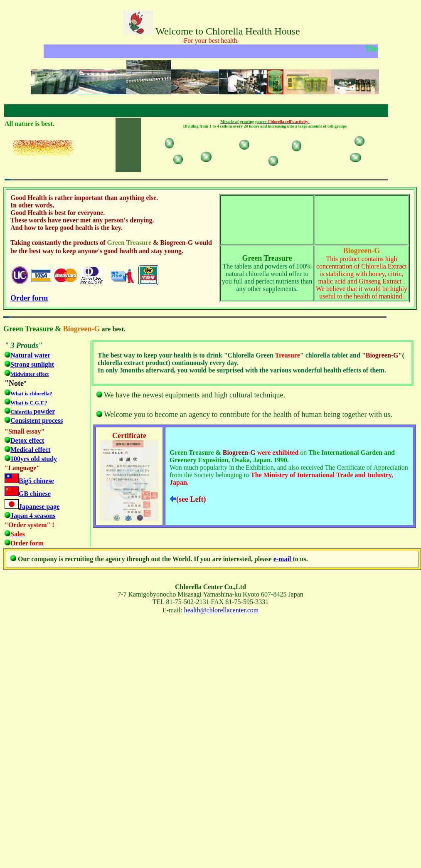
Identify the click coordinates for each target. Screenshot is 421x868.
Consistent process (37, 420)
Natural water (30, 355)
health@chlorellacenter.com (222, 610)
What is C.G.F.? (29, 403)
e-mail (283, 559)
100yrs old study (34, 459)
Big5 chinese (36, 481)
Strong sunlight (32, 364)
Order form (29, 298)
